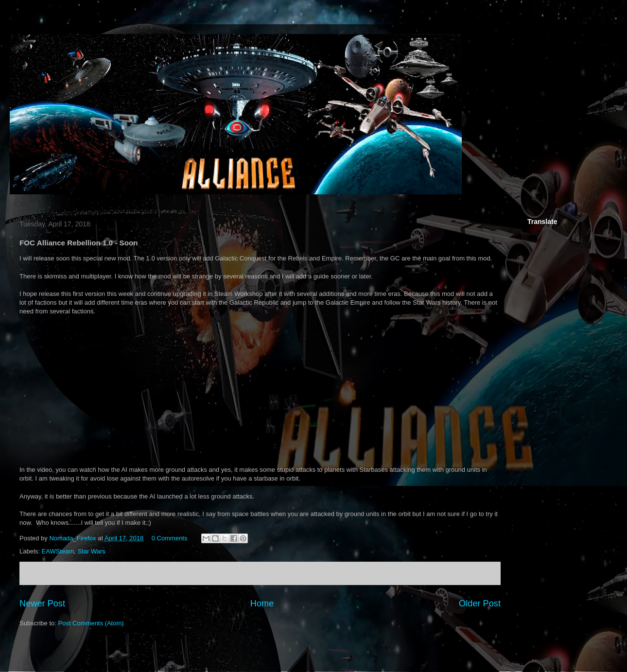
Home (262, 603)
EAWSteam (58, 551)
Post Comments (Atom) (91, 623)
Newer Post (42, 603)
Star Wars (91, 551)
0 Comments (170, 538)
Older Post (480, 603)
